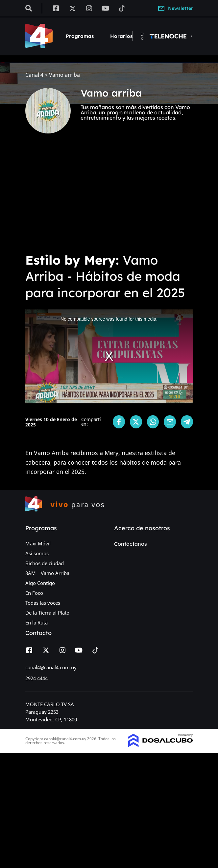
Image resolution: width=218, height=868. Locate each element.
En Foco (34, 593)
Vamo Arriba (55, 573)
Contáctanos (131, 544)
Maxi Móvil (38, 543)
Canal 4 (34, 75)
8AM (31, 573)
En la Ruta (36, 622)
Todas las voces (43, 603)
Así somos (37, 553)
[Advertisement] (109, 198)
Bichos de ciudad (45, 563)
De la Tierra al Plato (47, 613)
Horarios (121, 36)
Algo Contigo (40, 583)
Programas (80, 36)
